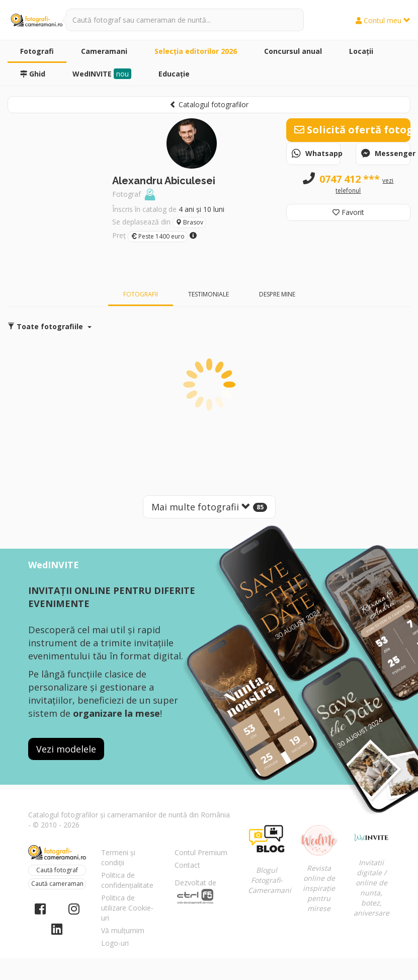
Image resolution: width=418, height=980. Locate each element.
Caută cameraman (57, 884)
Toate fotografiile (50, 326)
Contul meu (383, 20)
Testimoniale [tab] (208, 294)
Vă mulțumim (123, 930)
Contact (187, 865)
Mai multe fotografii (209, 507)
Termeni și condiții (118, 857)
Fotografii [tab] (141, 294)
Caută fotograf (57, 870)
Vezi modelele (66, 749)
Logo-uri (115, 943)
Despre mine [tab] (277, 294)
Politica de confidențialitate (127, 880)
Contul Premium (201, 852)
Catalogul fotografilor (209, 104)
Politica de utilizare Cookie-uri (127, 908)
